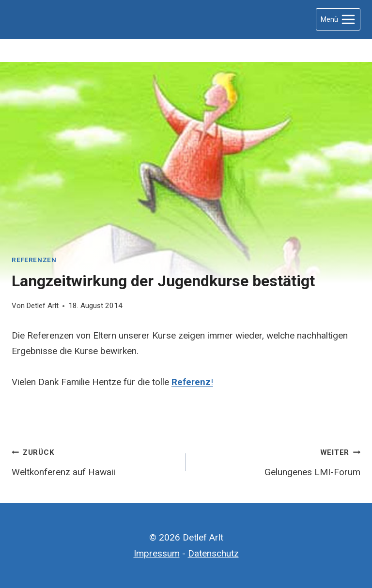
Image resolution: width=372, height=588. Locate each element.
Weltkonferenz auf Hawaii (94, 461)
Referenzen (34, 260)
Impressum (157, 553)
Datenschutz (213, 553)
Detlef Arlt (42, 306)
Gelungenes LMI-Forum (278, 461)
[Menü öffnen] (338, 19)
